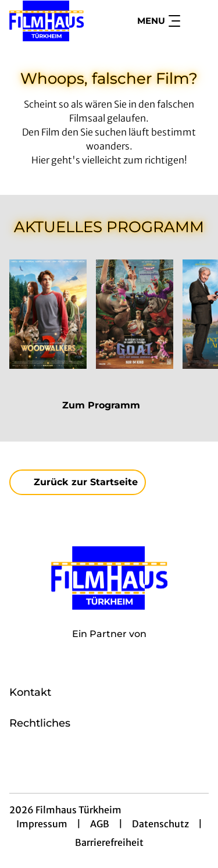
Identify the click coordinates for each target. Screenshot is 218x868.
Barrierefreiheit (109, 842)
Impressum (42, 824)
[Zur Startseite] (51, 21)
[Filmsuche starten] (197, 21)
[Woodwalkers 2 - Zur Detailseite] (48, 314)
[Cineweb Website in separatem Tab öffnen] (109, 646)
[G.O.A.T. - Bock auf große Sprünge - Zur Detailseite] (135, 314)
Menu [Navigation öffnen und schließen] (159, 21)
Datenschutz (160, 824)
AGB (100, 824)
